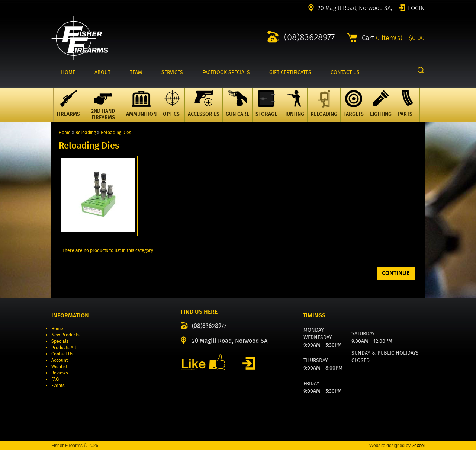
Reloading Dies (116, 132)
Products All (64, 347)
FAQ (55, 379)
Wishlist (59, 366)
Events (58, 385)
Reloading (86, 132)
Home (65, 132)
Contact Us (62, 354)
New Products (65, 335)
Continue (396, 273)
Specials (60, 341)
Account (59, 360)
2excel (418, 446)
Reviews (60, 373)
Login (416, 7)
